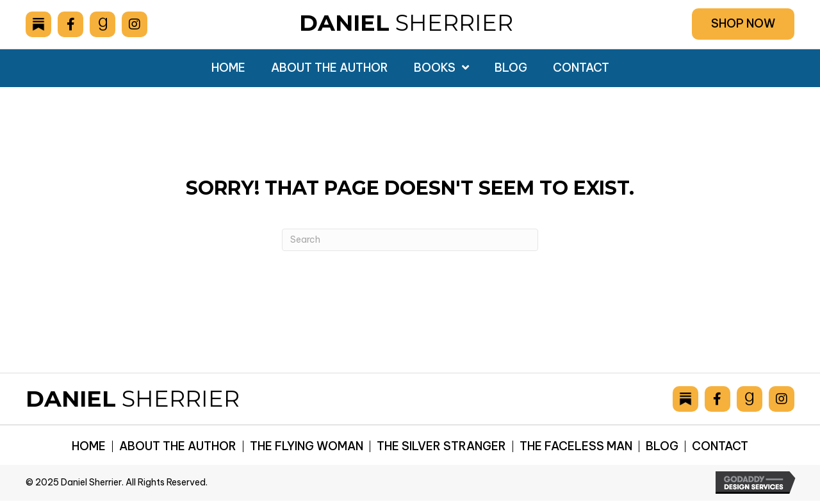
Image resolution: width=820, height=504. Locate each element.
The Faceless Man (576, 446)
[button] (743, 24)
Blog (662, 446)
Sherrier (406, 23)
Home (89, 446)
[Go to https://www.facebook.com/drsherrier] (70, 24)
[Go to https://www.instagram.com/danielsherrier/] (135, 24)
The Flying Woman (307, 446)
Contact (720, 446)
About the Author (178, 446)
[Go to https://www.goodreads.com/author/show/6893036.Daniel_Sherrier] (102, 24)
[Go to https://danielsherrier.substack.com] (38, 24)
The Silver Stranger (441, 446)
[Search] (410, 240)
